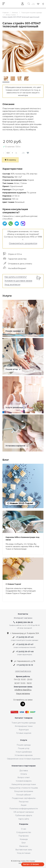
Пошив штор (13, 369)
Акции (24, 805)
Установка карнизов (17, 446)
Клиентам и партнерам (24, 766)
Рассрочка (24, 802)
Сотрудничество (24, 832)
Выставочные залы (24, 850)
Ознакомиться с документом (23, 243)
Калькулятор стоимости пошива (24, 788)
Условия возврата (24, 781)
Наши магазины (23, 693)
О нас (24, 829)
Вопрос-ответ (24, 777)
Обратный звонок (23, 671)
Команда (24, 839)
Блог (24, 843)
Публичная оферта (24, 815)
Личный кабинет (24, 795)
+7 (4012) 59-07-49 (25, 637)
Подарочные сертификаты (24, 798)
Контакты (23, 614)
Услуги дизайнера (16, 407)
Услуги (24, 740)
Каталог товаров (24, 718)
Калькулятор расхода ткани (24, 784)
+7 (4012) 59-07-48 (25, 652)
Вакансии (24, 846)
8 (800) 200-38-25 (24, 622)
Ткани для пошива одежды (24, 723)
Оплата (24, 774)
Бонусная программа (24, 791)
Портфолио (24, 836)
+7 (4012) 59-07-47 (25, 644)
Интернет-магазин (23, 618)
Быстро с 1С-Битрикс (31, 864)
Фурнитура (24, 730)
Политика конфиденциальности (24, 809)
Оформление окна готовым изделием (24, 759)
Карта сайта (24, 819)
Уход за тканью (24, 853)
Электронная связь (23, 687)
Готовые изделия (24, 733)
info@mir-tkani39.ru (23, 690)
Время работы (23, 677)
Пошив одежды (15, 331)
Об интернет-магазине (24, 812)
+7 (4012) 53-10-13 (25, 665)
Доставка (24, 771)
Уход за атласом (12, 284)
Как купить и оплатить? (16, 277)
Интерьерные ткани (24, 726)
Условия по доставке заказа (18, 281)
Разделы (24, 824)
